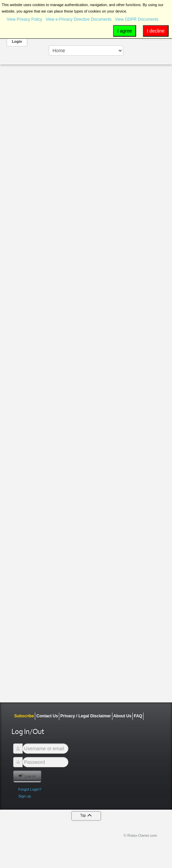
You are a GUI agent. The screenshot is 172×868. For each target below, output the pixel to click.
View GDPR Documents (137, 19)
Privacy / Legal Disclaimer (85, 716)
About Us (123, 716)
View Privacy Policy (25, 19)
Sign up (25, 796)
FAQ (138, 716)
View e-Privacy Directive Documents (79, 19)
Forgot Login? (30, 789)
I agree (125, 31)
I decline (156, 31)
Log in (27, 776)
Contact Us (47, 716)
